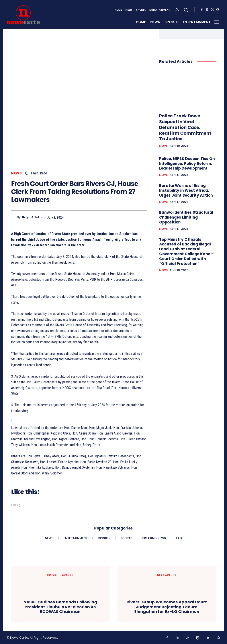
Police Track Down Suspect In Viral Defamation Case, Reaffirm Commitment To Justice (186, 123)
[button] (186, 10)
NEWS (16, 173)
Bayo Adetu (32, 217)
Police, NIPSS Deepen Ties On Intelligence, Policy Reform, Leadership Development (185, 154)
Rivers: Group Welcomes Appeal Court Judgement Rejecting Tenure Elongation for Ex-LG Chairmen (167, 607)
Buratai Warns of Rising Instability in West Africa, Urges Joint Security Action (187, 179)
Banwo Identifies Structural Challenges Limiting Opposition (187, 202)
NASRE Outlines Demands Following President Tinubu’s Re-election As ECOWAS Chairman (60, 607)
